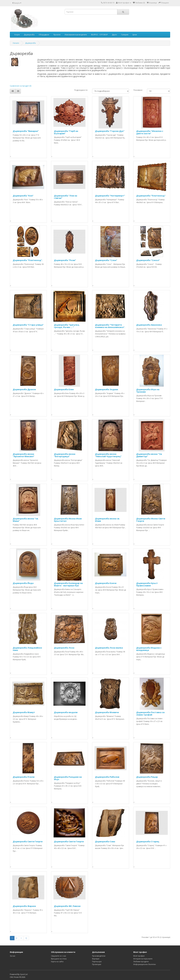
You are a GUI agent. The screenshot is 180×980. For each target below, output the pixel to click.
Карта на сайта (57, 962)
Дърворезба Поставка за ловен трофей (150, 713)
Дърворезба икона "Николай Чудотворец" (108, 455)
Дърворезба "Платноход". (28, 260)
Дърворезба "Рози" (65, 260)
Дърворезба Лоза (64, 648)
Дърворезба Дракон (24, 389)
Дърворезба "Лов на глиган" (66, 197)
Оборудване (44, 35)
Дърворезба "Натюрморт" (110, 196)
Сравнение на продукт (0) (21, 86)
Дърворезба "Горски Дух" (110, 131)
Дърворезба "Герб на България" (66, 132)
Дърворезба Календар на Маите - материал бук (68, 584)
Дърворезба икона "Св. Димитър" (149, 455)
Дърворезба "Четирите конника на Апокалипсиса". (110, 326)
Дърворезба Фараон (24, 906)
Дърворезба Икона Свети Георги (151, 520)
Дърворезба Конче (106, 583)
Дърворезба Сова (105, 841)
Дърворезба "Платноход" (151, 196)
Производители (99, 956)
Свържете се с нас (59, 956)
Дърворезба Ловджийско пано (27, 649)
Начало (16, 43)
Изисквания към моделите (76, 35)
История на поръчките (143, 959)
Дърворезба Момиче (107, 712)
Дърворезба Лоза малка (109, 648)
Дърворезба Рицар (147, 777)
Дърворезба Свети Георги (28, 841)
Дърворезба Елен (64, 389)
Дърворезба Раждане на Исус (68, 778)
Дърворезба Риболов (107, 777)
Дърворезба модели (66, 712)
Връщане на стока (59, 959)
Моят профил (139, 956)
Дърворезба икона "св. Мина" (26, 520)
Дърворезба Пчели (24, 777)
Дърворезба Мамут (24, 712)
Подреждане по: (81, 90)
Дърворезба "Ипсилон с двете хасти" (150, 132)
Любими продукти (141, 962)
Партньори (97, 962)
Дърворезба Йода (23, 583)
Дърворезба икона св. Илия (107, 520)
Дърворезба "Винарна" (26, 131)
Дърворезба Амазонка (149, 325)
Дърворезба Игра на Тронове (148, 391)
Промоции (97, 964)
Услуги (17, 35)
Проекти (57, 35)
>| (26, 938)
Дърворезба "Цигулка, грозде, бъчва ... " (67, 326)
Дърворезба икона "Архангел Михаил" (24, 455)
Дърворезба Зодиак (107, 389)
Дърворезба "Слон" (106, 260)
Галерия (125, 35)
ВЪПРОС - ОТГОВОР (99, 35)
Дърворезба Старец (148, 841)
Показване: (138, 90)
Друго (114, 35)
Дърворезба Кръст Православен (147, 584)
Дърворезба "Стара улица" (28, 325)
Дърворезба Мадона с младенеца (149, 649)
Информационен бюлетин (145, 964)
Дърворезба (29, 35)
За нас (13, 956)
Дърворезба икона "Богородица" (65, 455)
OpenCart (24, 974)
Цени (135, 35)
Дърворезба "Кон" (23, 196)
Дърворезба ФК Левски (67, 906)
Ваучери (96, 959)
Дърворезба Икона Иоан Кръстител (68, 520)
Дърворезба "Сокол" (148, 260)
